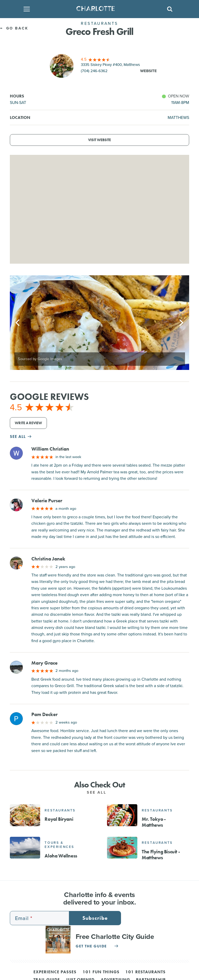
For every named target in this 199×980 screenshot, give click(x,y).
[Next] (181, 323)
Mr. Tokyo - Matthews (154, 822)
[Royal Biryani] (25, 815)
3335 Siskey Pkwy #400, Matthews (110, 65)
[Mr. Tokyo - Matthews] (122, 815)
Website (148, 71)
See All (99, 792)
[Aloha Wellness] (25, 848)
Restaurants (60, 810)
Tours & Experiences (59, 845)
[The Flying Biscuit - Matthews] (122, 848)
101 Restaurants (145, 972)
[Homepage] (98, 9)
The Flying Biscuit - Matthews (161, 855)
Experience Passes (55, 972)
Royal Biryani (59, 819)
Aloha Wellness (61, 856)
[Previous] (18, 323)
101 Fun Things (101, 972)
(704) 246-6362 (94, 71)
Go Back (14, 28)
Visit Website (99, 140)
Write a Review (28, 423)
